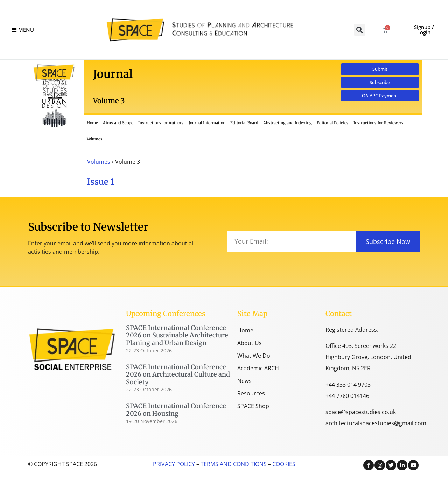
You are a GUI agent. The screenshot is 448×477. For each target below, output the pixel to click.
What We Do (254, 356)
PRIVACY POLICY (174, 464)
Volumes (95, 139)
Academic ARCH (258, 368)
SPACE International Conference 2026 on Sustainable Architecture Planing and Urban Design (177, 335)
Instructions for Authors (161, 123)
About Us (250, 343)
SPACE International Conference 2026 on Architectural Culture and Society (178, 374)
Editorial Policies (333, 123)
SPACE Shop (253, 406)
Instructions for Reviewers (379, 123)
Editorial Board (244, 123)
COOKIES (284, 464)
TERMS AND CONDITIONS (233, 464)
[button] (360, 30)
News (244, 381)
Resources (251, 393)
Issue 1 (101, 182)
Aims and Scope (118, 123)
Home (92, 123)
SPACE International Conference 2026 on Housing (176, 410)
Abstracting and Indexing (288, 123)
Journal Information (207, 123)
